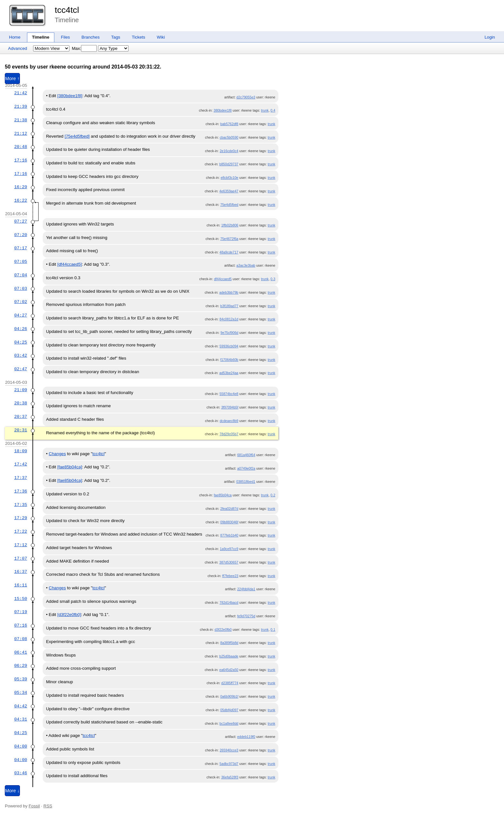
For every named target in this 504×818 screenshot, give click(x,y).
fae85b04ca (223, 495)
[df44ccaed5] (69, 264)
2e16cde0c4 (229, 151)
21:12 (21, 133)
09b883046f (229, 522)
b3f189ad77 (229, 306)
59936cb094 (229, 346)
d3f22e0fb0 (223, 630)
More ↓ (12, 791)
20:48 (21, 147)
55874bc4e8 (229, 394)
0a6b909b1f (229, 696)
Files (65, 37)
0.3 (273, 279)
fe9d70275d (246, 616)
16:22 (21, 200)
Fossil (34, 806)
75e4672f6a (229, 239)
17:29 (21, 518)
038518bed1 (246, 482)
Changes (57, 454)
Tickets (139, 37)
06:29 (21, 666)
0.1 (273, 630)
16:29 (21, 187)
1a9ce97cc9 (229, 549)
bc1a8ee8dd (229, 723)
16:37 (21, 572)
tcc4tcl (67, 10)
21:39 (21, 106)
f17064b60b (229, 360)
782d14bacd (229, 602)
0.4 (273, 110)
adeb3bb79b (229, 292)
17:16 (21, 160)
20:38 (21, 403)
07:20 (21, 235)
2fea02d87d (229, 509)
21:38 (21, 120)
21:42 (21, 93)
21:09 (21, 390)
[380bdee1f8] (70, 96)
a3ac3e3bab (246, 265)
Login (490, 37)
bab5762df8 (229, 124)
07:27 (21, 221)
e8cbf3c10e (229, 178)
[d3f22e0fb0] (69, 615)
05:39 (21, 679)
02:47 (21, 369)
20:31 (21, 430)
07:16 (21, 625)
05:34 (21, 693)
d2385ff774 (230, 683)
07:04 (21, 275)
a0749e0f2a (246, 468)
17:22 (21, 531)
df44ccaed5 (223, 279)
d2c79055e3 (246, 97)
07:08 (21, 639)
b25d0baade (229, 656)
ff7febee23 (230, 576)
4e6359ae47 (229, 191)
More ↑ (12, 78)
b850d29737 (229, 164)
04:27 (21, 315)
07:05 (21, 262)
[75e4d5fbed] (77, 136)
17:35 (21, 505)
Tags (116, 37)
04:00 (21, 746)
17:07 (21, 558)
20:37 (21, 417)
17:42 (21, 464)
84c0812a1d (229, 319)
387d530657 (229, 562)
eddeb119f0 (246, 737)
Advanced (18, 48)
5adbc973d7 (229, 764)
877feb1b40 (229, 535)
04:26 (21, 329)
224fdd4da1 (246, 589)
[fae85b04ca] (70, 467)
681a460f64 (246, 455)
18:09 (21, 451)
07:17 (21, 248)
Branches (91, 37)
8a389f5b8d (229, 643)
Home (15, 37)
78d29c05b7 (229, 434)
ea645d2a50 (229, 670)
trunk (265, 110)
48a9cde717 (229, 252)
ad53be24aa (229, 373)
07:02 (21, 302)
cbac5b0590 (229, 137)
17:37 (21, 478)
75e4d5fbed (229, 205)
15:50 (21, 599)
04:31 (21, 719)
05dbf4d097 (229, 710)
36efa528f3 (230, 777)
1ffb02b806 (230, 225)
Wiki (161, 37)
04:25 (21, 342)
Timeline (41, 37)
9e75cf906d (230, 333)
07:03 (21, 289)
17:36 (21, 491)
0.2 (273, 495)
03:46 (21, 773)
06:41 (21, 652)
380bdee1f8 (222, 110)
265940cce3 (229, 750)
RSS (48, 806)
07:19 (21, 612)
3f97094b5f (230, 407)
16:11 (21, 585)
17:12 (21, 545)
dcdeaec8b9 (229, 421)
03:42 (21, 355)
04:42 (21, 706)
